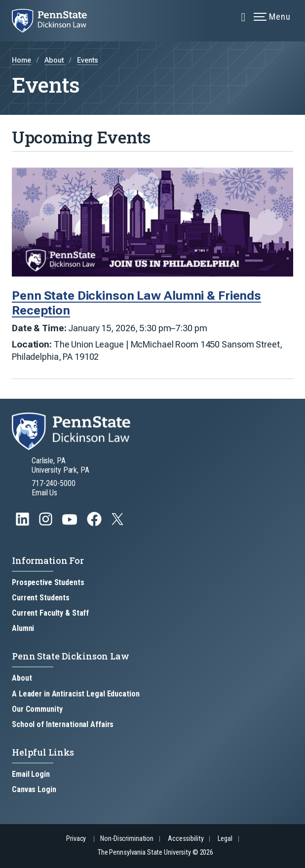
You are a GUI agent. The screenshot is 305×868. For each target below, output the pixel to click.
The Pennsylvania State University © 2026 (155, 852)
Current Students (41, 598)
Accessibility (186, 839)
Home (21, 60)
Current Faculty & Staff (50, 613)
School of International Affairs (63, 724)
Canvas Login (34, 789)
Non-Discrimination (127, 839)
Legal (225, 839)
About (55, 60)
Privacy (76, 839)
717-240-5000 (54, 483)
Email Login (31, 774)
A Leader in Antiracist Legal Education (76, 694)
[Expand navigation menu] (243, 16)
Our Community (37, 709)
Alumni (23, 628)
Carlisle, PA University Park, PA (60, 465)
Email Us (44, 493)
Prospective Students (48, 582)
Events (87, 60)
